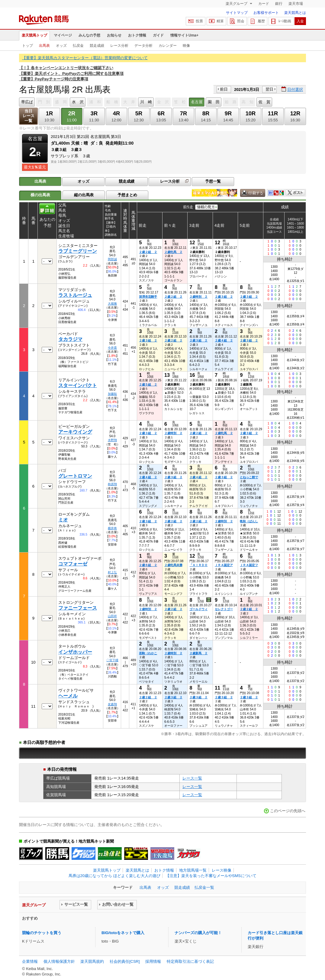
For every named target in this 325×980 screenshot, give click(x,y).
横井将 (112, 528)
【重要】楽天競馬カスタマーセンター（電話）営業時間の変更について (85, 58)
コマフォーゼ (73, 564)
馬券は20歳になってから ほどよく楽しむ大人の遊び (114, 876)
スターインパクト (78, 385)
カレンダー (168, 46)
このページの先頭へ (288, 811)
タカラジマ (70, 339)
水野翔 (112, 440)
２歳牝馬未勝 (173, 565)
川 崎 (146, 102)
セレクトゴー (224, 609)
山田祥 (112, 616)
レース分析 (119, 46)
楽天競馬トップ (34, 35)
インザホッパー (75, 652)
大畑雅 (112, 304)
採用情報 (153, 961)
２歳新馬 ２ (198, 653)
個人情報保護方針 (59, 961)
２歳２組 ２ (148, 252)
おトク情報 (137, 35)
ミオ (63, 520)
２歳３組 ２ (224, 297)
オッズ (61, 46)
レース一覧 (192, 778)
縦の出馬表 (84, 195)
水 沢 (78, 102)
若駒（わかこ (148, 653)
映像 (186, 46)
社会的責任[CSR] (125, 961)
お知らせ (114, 35)
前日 (224, 89)
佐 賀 (264, 102)
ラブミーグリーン (78, 251)
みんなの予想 (89, 35)
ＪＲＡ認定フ (249, 565)
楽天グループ (237, 4)
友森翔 (112, 704)
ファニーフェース (78, 608)
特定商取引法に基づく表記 (190, 961)
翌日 (269, 89)
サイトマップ (237, 13)
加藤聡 (112, 394)
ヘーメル (68, 696)
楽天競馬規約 (92, 961)
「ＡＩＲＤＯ (198, 565)
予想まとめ (127, 195)
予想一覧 (213, 181)
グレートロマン (75, 476)
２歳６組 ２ (148, 565)
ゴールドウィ (198, 609)
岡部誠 (112, 259)
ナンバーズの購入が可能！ (198, 933)
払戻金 (78, 46)
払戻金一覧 (204, 887)
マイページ (63, 35)
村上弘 (112, 572)
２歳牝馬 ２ (173, 252)
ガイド (158, 35)
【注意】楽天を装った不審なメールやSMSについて (211, 876)
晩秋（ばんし (249, 521)
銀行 (279, 4)
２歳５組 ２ (148, 384)
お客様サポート (266, 13)
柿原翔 (112, 484)
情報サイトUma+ (184, 35)
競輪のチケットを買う (42, 933)
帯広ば (27, 102)
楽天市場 (296, 4)
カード (264, 4)
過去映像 (209, 600)
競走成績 (97, 46)
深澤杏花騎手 (148, 297)
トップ (27, 46)
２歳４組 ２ (224, 340)
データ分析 (143, 46)
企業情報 (30, 961)
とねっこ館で (249, 477)
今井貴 (112, 348)
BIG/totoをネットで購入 (123, 933)
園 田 (214, 102)
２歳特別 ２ (198, 297)
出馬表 (44, 46)
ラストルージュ (75, 295)
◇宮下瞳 (112, 660)
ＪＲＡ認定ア (224, 565)
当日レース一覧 (29, 116)
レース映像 (222, 870)
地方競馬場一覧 (193, 870)
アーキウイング (75, 432)
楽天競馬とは (295, 13)
